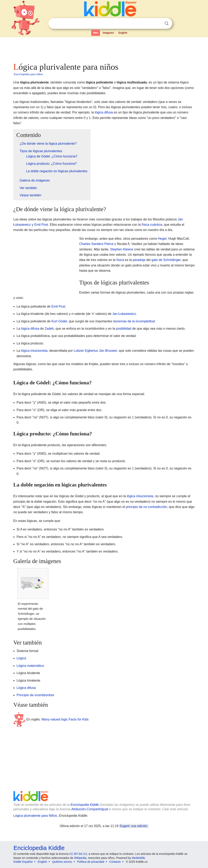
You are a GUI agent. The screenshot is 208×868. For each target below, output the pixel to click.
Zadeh (49, 329)
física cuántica (152, 225)
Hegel (162, 239)
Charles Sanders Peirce (96, 244)
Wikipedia (80, 858)
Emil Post (41, 225)
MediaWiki (138, 858)
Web (96, 33)
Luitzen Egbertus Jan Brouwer (95, 351)
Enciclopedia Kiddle (85, 805)
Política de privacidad (91, 862)
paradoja (139, 260)
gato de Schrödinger (166, 260)
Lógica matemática (30, 666)
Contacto (115, 862)
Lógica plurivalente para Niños (35, 816)
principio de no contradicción (146, 507)
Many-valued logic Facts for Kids (65, 719)
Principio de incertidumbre (35, 695)
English (123, 33)
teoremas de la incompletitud (134, 321)
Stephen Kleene (122, 249)
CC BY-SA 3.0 (78, 854)
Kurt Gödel (59, 321)
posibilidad (124, 329)
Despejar (158, 24)
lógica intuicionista (34, 351)
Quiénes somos (62, 862)
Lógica (21, 658)
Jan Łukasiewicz (124, 314)
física (120, 260)
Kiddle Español (23, 862)
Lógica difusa (26, 688)
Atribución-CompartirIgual (90, 809)
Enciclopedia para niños (28, 74)
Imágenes (108, 33)
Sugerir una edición (133, 826)
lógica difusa (104, 112)
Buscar (167, 23)
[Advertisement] (104, 49)
